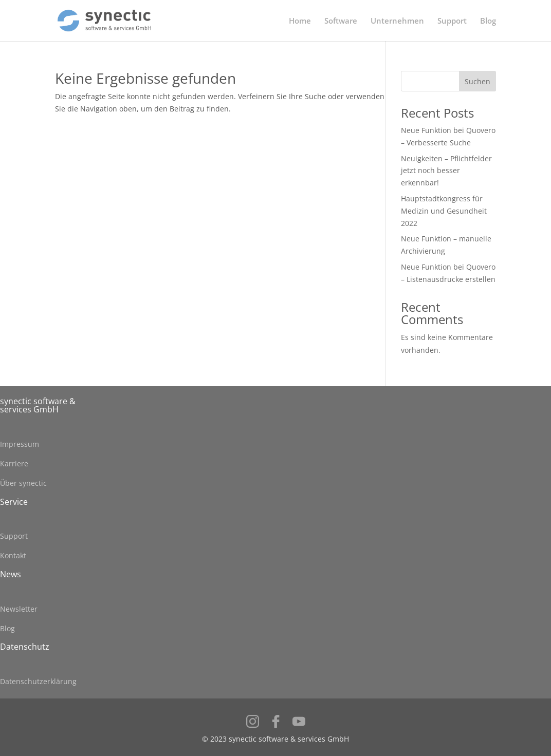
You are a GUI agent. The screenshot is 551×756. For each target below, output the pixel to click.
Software (341, 21)
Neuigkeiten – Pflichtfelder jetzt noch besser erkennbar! (446, 171)
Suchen (477, 81)
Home (300, 21)
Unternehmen (397, 21)
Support (452, 21)
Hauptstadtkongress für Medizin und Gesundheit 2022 (444, 211)
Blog (488, 21)
